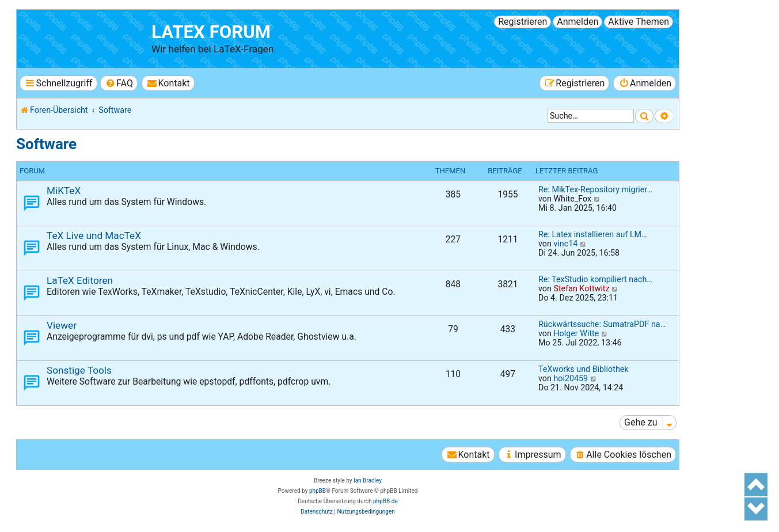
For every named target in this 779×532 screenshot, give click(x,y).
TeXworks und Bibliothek (584, 369)
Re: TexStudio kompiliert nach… (595, 279)
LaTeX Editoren (80, 280)
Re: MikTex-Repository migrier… (595, 189)
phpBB (318, 491)
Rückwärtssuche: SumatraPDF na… (602, 324)
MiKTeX (64, 191)
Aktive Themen (639, 22)
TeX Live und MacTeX (94, 235)
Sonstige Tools (79, 370)
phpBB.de (385, 501)
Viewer (62, 325)
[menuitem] (119, 83)
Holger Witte (576, 333)
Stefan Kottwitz (581, 288)
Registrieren (522, 22)
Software (46, 144)
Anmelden (577, 22)
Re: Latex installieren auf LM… (593, 234)
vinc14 (565, 244)
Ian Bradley (368, 480)
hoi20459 (571, 378)
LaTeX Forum (211, 32)
